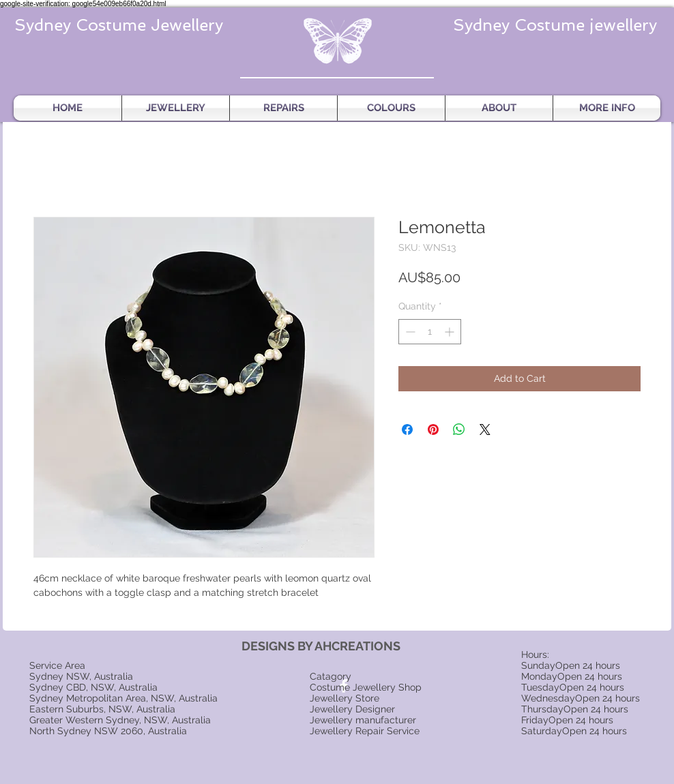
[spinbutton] (430, 332)
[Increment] (451, 332)
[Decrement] (409, 332)
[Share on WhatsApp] (459, 429)
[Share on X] (485, 429)
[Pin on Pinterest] (433, 429)
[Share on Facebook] (407, 429)
